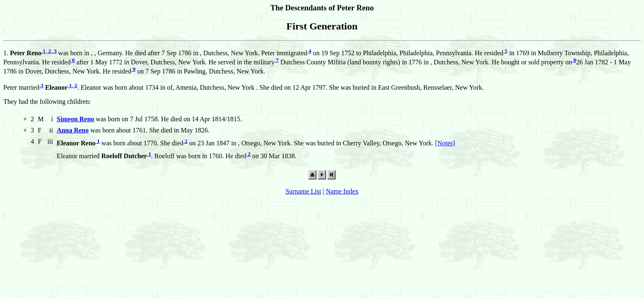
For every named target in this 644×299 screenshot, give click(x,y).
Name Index (342, 191)
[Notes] (445, 143)
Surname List (304, 191)
